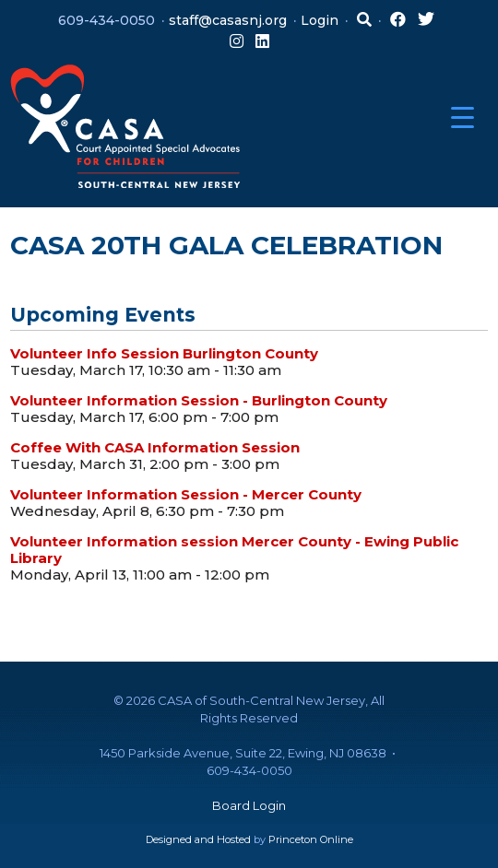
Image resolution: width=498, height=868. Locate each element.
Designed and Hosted (198, 839)
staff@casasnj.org (228, 20)
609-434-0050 (107, 20)
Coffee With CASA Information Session (155, 447)
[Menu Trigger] (462, 117)
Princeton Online (311, 839)
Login (320, 20)
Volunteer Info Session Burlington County (164, 353)
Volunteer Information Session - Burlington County (199, 400)
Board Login (249, 805)
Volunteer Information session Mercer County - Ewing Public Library (234, 550)
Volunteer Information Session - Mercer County (186, 494)
